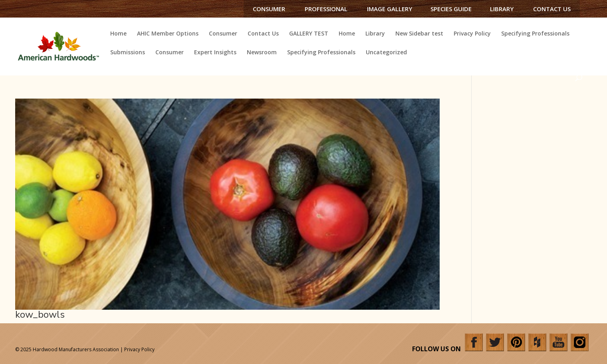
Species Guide (451, 9)
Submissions (128, 53)
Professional (326, 9)
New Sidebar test (419, 34)
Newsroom (262, 53)
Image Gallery (390, 9)
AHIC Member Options (168, 34)
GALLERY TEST (309, 34)
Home (118, 34)
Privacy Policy (472, 34)
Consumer (269, 9)
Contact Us (552, 9)
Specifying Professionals (535, 34)
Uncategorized (386, 53)
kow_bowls (40, 315)
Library (502, 9)
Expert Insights (215, 53)
